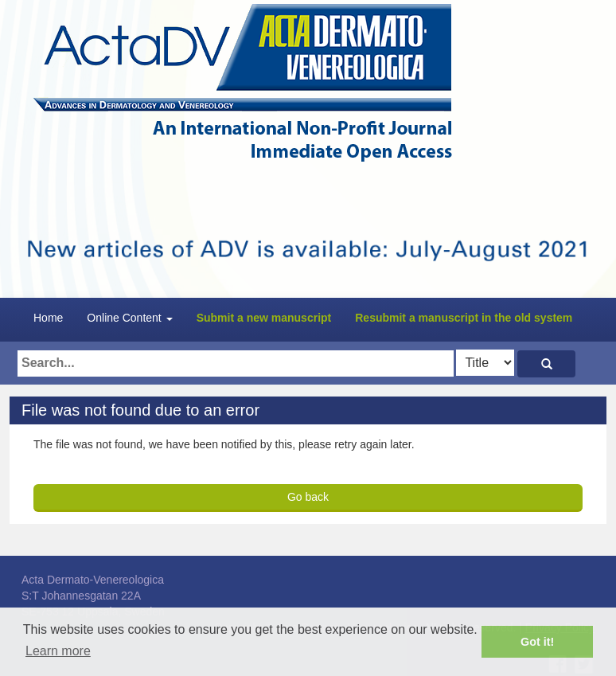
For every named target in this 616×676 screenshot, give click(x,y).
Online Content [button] (129, 318)
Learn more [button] (58, 651)
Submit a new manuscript (264, 318)
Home (48, 318)
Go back (308, 497)
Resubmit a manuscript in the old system (464, 318)
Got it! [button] (537, 642)
